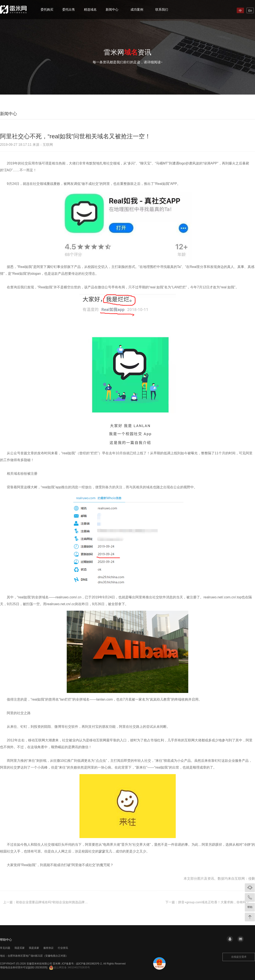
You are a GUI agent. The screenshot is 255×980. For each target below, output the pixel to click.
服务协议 (48, 948)
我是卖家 (34, 948)
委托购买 (47, 9)
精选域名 (90, 9)
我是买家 (20, 948)
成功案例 (137, 9)
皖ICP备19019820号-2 (89, 964)
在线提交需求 (239, 957)
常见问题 (5, 948)
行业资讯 (63, 948)
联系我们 (162, 9)
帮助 (250, 907)
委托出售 (69, 9)
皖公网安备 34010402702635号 (70, 967)
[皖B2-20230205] (38, 967)
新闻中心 (112, 9)
